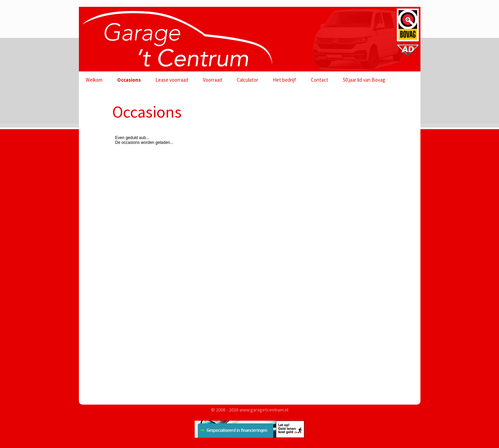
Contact (320, 80)
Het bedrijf (285, 80)
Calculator (247, 80)
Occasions (129, 80)
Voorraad (212, 80)
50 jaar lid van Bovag (364, 80)
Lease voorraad (172, 80)
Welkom (94, 80)
